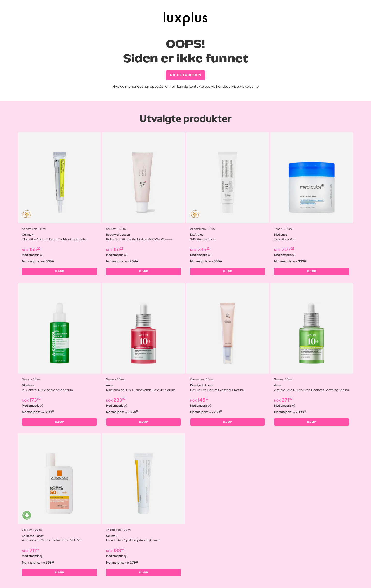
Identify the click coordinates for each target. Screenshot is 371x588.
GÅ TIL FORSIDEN (185, 75)
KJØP (60, 272)
